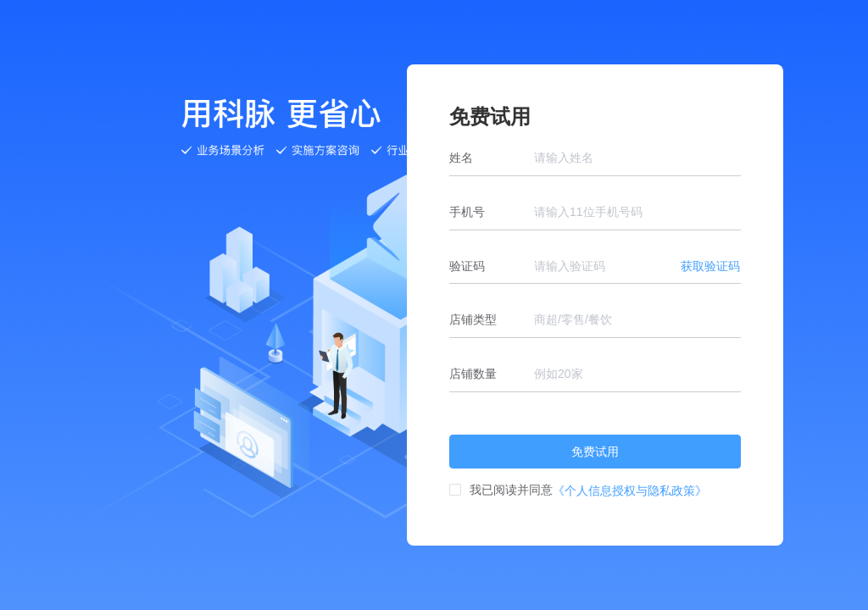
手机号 (467, 212)
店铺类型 (473, 319)
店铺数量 (473, 374)
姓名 (461, 158)
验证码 (467, 266)
